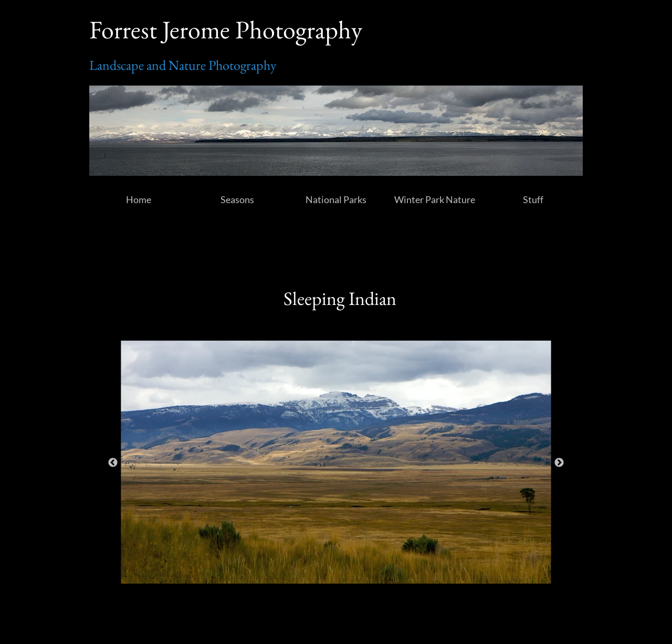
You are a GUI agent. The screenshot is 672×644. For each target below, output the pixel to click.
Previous (113, 463)
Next (559, 463)
